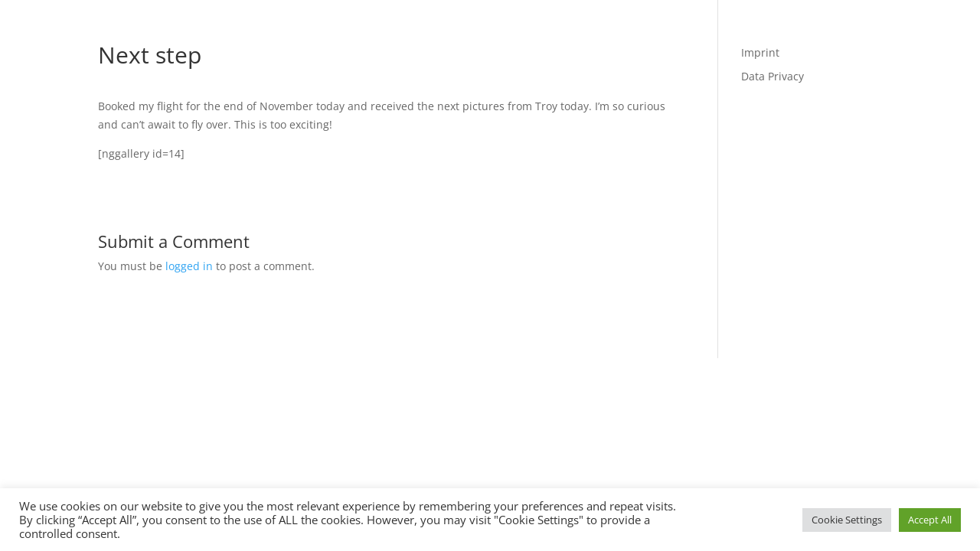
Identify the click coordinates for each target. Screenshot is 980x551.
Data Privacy (773, 76)
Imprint (760, 52)
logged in (189, 266)
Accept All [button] (930, 520)
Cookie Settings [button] (847, 520)
